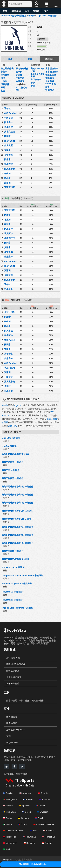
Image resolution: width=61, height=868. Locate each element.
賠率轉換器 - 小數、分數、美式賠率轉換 (25, 701)
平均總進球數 (22, 69)
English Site (12, 742)
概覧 (11, 59)
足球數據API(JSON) (16, 730)
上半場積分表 (52, 69)
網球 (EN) (16, 11)
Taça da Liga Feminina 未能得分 (17, 608)
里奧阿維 (8, 127)
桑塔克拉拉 (10, 132)
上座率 (4, 81)
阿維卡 (7, 159)
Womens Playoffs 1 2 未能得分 (17, 584)
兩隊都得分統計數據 (16, 664)
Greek (26, 812)
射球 (33, 86)
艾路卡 (7, 150)
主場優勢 (5, 75)
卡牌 (33, 83)
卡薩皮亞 (8, 118)
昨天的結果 (12, 717)
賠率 (47, 87)
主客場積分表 (7, 69)
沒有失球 (20, 78)
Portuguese (10, 799)
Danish (8, 806)
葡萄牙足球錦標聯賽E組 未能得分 (17, 535)
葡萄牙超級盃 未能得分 (13, 462)
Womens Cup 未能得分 (13, 567)
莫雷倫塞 (8, 155)
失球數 (19, 75)
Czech (23, 824)
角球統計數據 (13, 671)
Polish (7, 818)
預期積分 (50, 90)
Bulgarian (29, 843)
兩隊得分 (20, 81)
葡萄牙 (40, 27)
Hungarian (49, 837)
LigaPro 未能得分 (10, 446)
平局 (3, 88)
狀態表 (4, 72)
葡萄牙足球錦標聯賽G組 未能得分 (18, 519)
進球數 (19, 72)
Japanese (25, 793)
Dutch (39, 818)
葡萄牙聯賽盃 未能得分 (13, 478)
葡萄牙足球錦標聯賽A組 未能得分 (17, 487)
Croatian (49, 831)
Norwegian (29, 837)
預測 (46, 11)
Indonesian (10, 837)
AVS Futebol (10, 113)
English (8, 793)
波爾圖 (7, 183)
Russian (45, 799)
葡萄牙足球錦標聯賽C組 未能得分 (17, 503)
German (23, 818)
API (27, 11)
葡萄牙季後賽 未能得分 (13, 551)
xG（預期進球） (21, 89)
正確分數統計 (13, 683)
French (41, 806)
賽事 (30, 59)
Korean (28, 799)
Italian (7, 824)
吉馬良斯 (8, 146)
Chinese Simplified (13, 831)
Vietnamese (10, 843)
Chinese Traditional (44, 824)
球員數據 (5, 84)
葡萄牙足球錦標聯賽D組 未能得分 (17, 511)
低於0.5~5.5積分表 (37, 75)
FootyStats (8, 860)
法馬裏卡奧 (10, 169)
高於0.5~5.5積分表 (37, 70)
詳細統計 (49, 59)
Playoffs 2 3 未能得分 (12, 600)
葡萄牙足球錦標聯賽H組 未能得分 (17, 543)
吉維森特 (8, 164)
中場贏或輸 (51, 75)
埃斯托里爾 (10, 141)
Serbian (47, 843)
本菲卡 (7, 178)
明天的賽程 (12, 723)
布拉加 (7, 173)
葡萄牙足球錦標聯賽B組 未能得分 (17, 495)
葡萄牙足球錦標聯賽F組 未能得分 (17, 527)
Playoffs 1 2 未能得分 (12, 592)
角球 (5, 11)
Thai (34, 831)
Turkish (43, 793)
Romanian (9, 812)
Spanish (24, 806)
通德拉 (7, 109)
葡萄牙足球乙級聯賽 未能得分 (16, 559)
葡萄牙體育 (10, 187)
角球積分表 (36, 80)
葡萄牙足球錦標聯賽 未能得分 (16, 454)
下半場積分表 (52, 72)
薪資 (3, 91)
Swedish (43, 812)
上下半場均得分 (14, 677)
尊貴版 (36, 11)
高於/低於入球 (13, 658)
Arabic (8, 849)
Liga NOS (19, 405)
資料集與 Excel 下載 (51, 82)
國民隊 (7, 136)
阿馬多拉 (8, 122)
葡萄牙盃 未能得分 (10, 470)
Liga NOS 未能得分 (11, 438)
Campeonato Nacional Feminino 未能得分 (22, 576)
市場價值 (50, 78)
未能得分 (21, 84)
